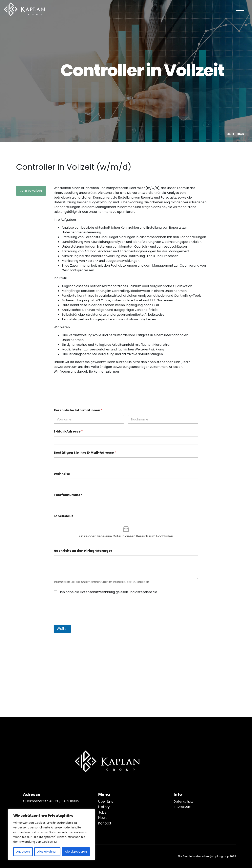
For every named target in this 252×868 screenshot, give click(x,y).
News (103, 818)
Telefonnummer (68, 495)
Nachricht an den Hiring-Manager (83, 551)
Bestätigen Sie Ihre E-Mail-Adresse (85, 453)
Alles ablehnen (47, 852)
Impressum (182, 807)
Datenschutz (184, 801)
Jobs (102, 812)
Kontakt (105, 823)
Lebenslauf (63, 516)
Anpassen (23, 852)
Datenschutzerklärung (97, 592)
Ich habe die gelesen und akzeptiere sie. (109, 592)
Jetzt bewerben (31, 191)
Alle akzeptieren (76, 852)
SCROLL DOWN (235, 134)
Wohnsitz (62, 474)
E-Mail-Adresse (68, 431)
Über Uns (106, 802)
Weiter (62, 629)
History (104, 807)
